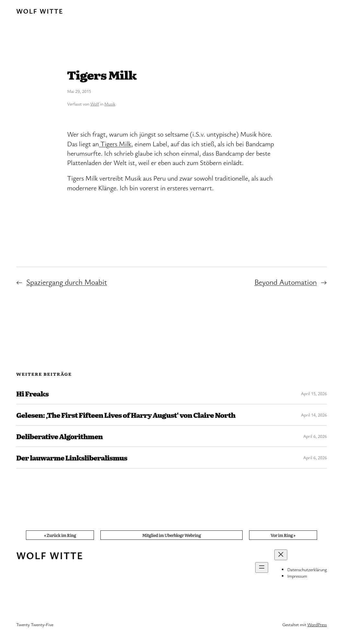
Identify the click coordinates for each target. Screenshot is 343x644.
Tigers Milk (115, 144)
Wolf (95, 104)
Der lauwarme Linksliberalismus (72, 457)
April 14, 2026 (314, 415)
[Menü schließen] (281, 555)
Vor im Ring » (283, 535)
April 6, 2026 (315, 436)
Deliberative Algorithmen (59, 436)
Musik (110, 104)
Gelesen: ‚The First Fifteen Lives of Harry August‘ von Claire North (126, 415)
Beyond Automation (286, 282)
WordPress (317, 624)
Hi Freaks (32, 393)
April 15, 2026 (314, 393)
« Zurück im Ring (60, 535)
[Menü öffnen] (262, 567)
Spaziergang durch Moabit (67, 282)
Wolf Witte (40, 11)
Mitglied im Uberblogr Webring (171, 535)
